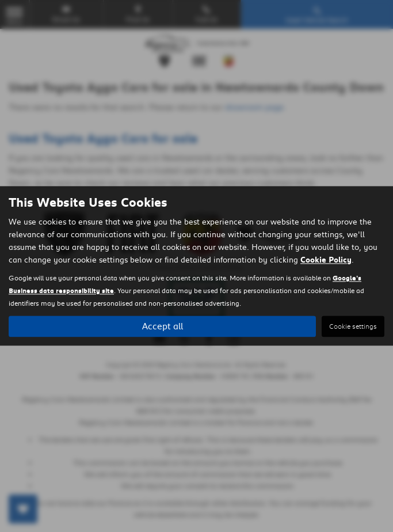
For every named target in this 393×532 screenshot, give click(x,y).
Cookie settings (353, 327)
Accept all (163, 326)
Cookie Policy (326, 260)
